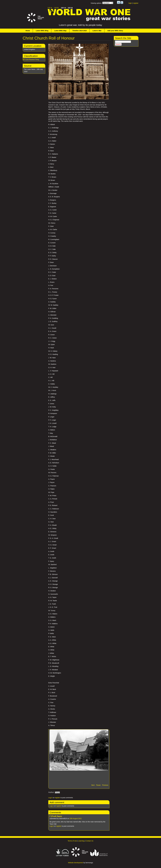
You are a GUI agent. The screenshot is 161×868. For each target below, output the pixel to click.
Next (93, 785)
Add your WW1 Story (115, 31)
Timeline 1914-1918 (79, 31)
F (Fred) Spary (56, 816)
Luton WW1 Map (60, 31)
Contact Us (89, 841)
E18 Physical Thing (32, 59)
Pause (98, 785)
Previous (105, 785)
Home (28, 31)
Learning (81, 841)
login (130, 3)
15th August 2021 (76, 818)
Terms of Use (72, 841)
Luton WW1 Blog (42, 31)
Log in (50, 798)
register (136, 3)
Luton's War (97, 31)
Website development (75, 863)
